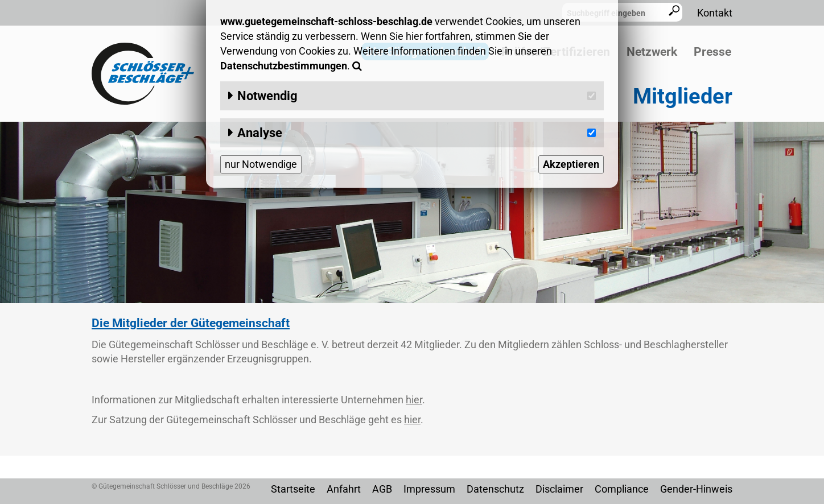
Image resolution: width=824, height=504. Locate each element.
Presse (712, 52)
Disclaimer (559, 489)
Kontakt (715, 13)
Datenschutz (495, 489)
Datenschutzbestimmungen (284, 66)
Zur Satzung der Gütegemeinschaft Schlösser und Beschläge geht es (256, 420)
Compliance (622, 489)
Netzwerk (652, 52)
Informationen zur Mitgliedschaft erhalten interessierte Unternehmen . (258, 400)
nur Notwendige (261, 164)
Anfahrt (344, 489)
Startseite (293, 489)
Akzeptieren (571, 164)
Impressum (429, 489)
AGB (382, 489)
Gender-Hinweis (696, 489)
